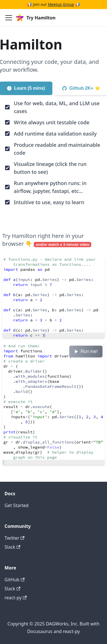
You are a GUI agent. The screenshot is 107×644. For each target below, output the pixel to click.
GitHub (15, 580)
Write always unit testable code (52, 122)
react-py (16, 598)
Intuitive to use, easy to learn (49, 202)
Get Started (16, 505)
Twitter (15, 538)
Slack (12, 547)
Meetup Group (61, 4)
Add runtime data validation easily (55, 134)
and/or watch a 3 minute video (63, 245)
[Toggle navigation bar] (9, 18)
